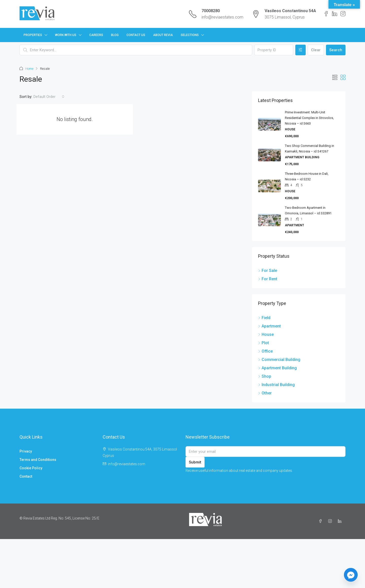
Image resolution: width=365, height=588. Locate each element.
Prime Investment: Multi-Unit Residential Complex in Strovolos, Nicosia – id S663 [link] (309, 118)
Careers (96, 35)
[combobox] (49, 96)
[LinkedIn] (341, 521)
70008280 (211, 11)
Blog (115, 35)
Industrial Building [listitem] (276, 384)
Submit (195, 462)
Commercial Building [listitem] (279, 359)
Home (29, 69)
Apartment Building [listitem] (277, 368)
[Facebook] (321, 521)
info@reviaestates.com (222, 17)
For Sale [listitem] (268, 270)
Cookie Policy (31, 468)
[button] (335, 77)
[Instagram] (331, 521)
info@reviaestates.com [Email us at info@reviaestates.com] (127, 464)
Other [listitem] (265, 393)
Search (336, 50)
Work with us (66, 35)
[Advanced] (300, 50)
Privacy (26, 451)
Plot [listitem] (263, 343)
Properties (33, 35)
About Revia (163, 35)
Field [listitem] (264, 317)
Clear (316, 50)
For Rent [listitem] (268, 279)
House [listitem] (266, 334)
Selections (190, 35)
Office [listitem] (265, 351)
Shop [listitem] (265, 376)
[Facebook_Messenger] (351, 575)
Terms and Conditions (38, 459)
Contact (26, 476)
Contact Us (136, 35)
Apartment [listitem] (269, 326)
